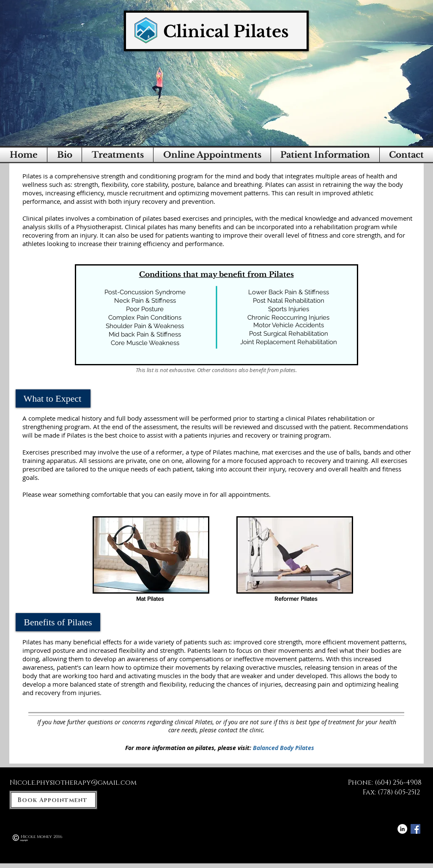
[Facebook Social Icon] (415, 829)
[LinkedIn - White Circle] (402, 829)
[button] (118, 155)
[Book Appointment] (53, 800)
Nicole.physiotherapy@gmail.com (73, 783)
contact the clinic (241, 730)
